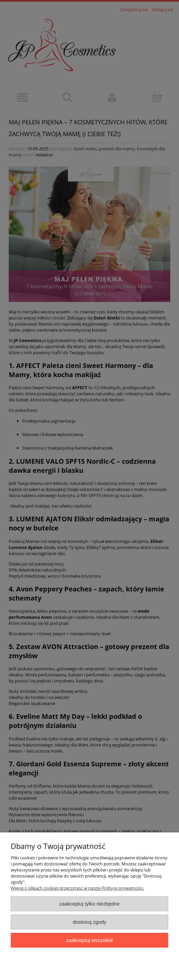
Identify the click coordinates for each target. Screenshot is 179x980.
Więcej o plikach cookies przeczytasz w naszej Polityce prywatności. (77, 888)
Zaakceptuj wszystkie (89, 940)
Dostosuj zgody (89, 922)
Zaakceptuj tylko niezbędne (89, 904)
